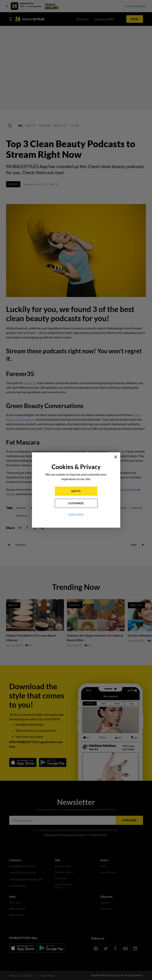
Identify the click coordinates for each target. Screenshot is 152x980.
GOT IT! (76, 491)
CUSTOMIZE (76, 504)
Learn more (76, 514)
